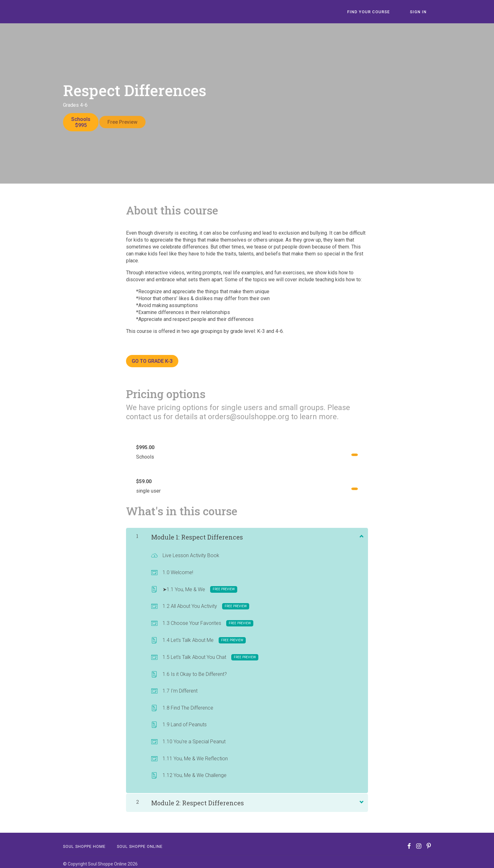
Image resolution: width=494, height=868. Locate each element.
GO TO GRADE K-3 (152, 357)
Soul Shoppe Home (84, 842)
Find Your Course (382, 12)
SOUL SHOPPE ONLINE (140, 842)
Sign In (423, 12)
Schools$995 (81, 122)
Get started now (336, 450)
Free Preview (127, 122)
